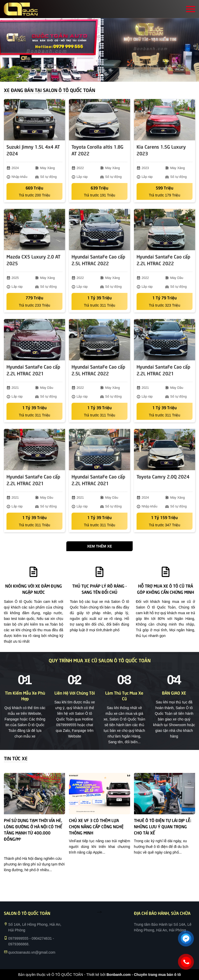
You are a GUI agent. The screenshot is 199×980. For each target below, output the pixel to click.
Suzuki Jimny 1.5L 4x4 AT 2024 (33, 150)
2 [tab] (102, 75)
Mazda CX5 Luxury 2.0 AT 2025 (33, 260)
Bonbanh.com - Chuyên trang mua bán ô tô (144, 975)
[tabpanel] (99, 50)
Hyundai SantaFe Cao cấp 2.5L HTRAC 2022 (98, 260)
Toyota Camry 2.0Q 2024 (163, 476)
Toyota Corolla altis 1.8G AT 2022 (97, 150)
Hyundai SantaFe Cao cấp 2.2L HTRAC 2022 (163, 260)
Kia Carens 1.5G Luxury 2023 (161, 150)
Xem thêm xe (99, 546)
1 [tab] (97, 75)
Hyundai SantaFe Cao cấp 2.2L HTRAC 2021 (33, 370)
